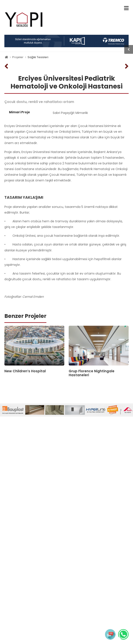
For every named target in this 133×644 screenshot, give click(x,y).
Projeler (18, 57)
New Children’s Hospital (25, 371)
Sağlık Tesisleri (38, 57)
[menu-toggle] (126, 8)
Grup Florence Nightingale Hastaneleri (92, 373)
